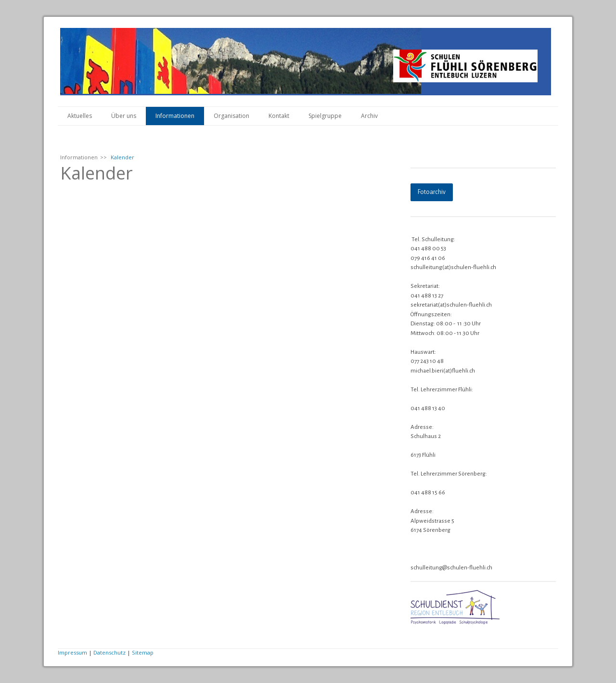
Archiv (369, 116)
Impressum (72, 652)
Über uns (124, 116)
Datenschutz (109, 652)
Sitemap (143, 652)
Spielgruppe (325, 116)
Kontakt (279, 116)
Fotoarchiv (432, 192)
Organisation (231, 116)
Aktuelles (80, 116)
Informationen (175, 116)
